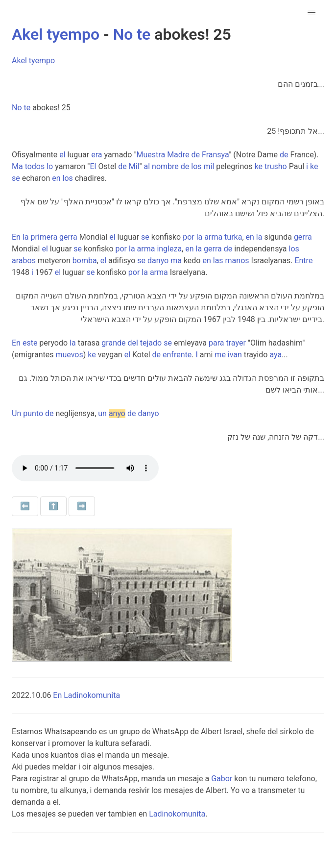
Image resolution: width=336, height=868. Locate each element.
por (189, 237)
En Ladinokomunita (86, 695)
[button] (312, 13)
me (220, 355)
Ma (17, 166)
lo (50, 166)
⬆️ (53, 506)
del (132, 343)
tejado (151, 343)
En (16, 237)
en (56, 178)
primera (44, 237)
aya (276, 355)
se (16, 178)
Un (16, 413)
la (26, 237)
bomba (85, 260)
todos (35, 166)
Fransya (215, 155)
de (196, 155)
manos (237, 260)
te (144, 34)
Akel (27, 34)
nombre (165, 166)
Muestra (151, 155)
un (102, 413)
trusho (276, 166)
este (30, 343)
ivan (235, 355)
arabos (24, 260)
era (96, 155)
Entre (303, 260)
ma (176, 260)
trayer (236, 343)
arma (213, 237)
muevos (69, 355)
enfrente (177, 355)
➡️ (82, 506)
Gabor (222, 779)
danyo (158, 260)
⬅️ (25, 506)
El (93, 166)
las (218, 260)
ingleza (169, 249)
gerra (68, 237)
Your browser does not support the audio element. (85, 468)
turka (233, 237)
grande (113, 343)
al (147, 166)
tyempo (73, 34)
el (62, 155)
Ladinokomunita (177, 814)
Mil (134, 166)
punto (33, 413)
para (216, 343)
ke (259, 166)
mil (209, 166)
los (196, 166)
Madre (178, 155)
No (123, 34)
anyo (117, 413)
